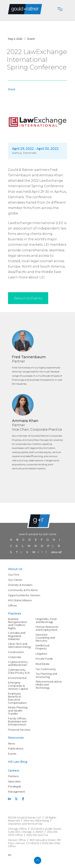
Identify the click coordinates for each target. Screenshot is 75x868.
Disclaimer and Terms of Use (25, 824)
